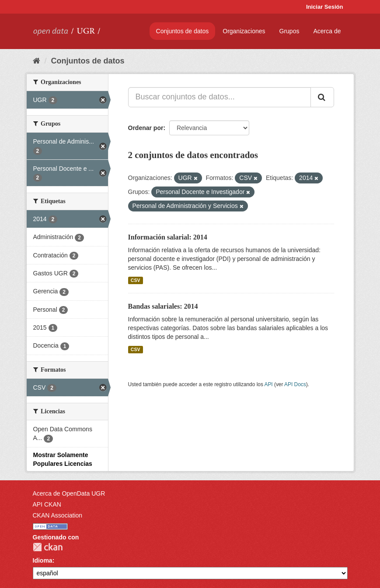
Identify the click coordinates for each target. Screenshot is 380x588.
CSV (136, 280)
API (268, 384)
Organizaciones (244, 31)
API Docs (295, 384)
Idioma (43, 560)
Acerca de (327, 31)
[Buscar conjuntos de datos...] (220, 97)
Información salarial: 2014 (168, 237)
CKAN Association (58, 515)
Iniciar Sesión (325, 7)
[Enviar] (322, 97)
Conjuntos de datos (183, 31)
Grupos (289, 31)
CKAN (48, 547)
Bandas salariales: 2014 (163, 306)
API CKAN (47, 504)
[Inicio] (37, 61)
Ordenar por (146, 128)
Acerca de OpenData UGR (69, 493)
